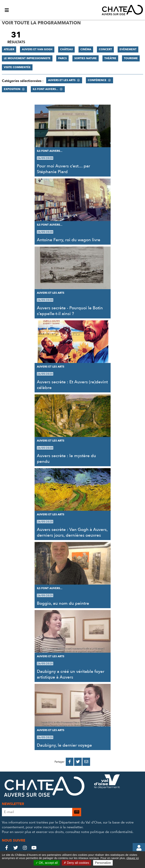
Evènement (128, 49)
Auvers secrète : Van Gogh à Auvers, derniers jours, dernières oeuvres (72, 532)
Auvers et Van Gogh (37, 49)
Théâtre (110, 58)
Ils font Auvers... (45, 89)
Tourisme (131, 58)
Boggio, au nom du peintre (63, 603)
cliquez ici (133, 858)
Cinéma (86, 49)
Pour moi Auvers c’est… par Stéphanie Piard (63, 169)
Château (66, 49)
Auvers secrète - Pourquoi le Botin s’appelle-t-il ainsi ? (70, 311)
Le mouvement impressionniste (27, 58)
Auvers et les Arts (62, 80)
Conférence (97, 80)
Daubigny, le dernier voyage (64, 745)
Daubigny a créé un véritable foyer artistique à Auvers (71, 674)
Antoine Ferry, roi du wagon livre (69, 240)
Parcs (62, 58)
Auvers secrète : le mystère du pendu (66, 459)
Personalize (103, 863)
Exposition (12, 89)
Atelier (9, 49)
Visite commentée (17, 67)
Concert (105, 49)
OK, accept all (47, 863)
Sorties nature (86, 58)
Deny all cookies (76, 863)
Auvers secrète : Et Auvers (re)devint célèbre (72, 385)
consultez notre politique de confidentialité (99, 832)
